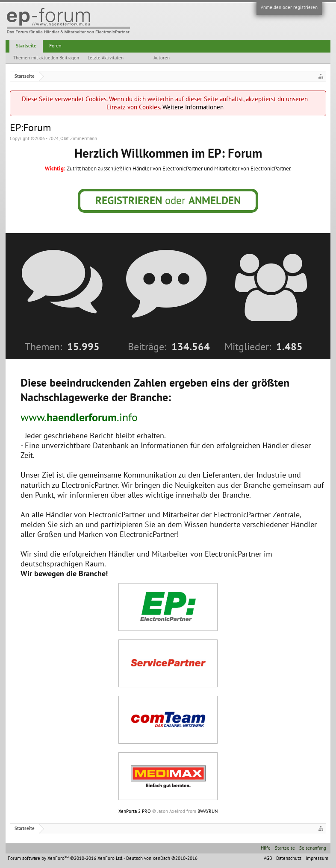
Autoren (162, 58)
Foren (55, 46)
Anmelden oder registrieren (289, 7)
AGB (268, 858)
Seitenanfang (313, 848)
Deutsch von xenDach (162, 858)
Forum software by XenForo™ (65, 858)
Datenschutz (289, 858)
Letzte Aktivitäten (106, 58)
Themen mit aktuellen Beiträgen (46, 58)
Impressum (317, 858)
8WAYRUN (208, 811)
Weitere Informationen (193, 107)
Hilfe (266, 848)
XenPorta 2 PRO (135, 811)
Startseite (26, 46)
